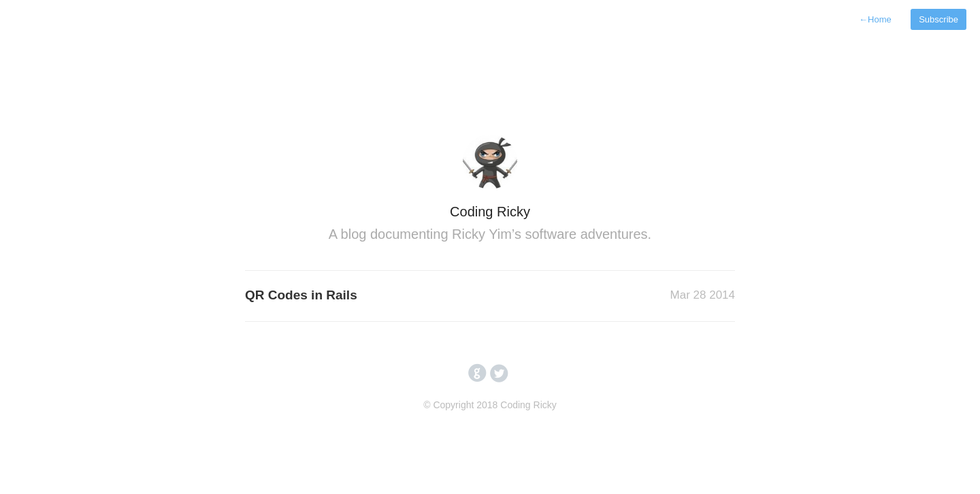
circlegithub (477, 374)
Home (875, 19)
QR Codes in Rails (301, 295)
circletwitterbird (499, 374)
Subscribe (938, 19)
